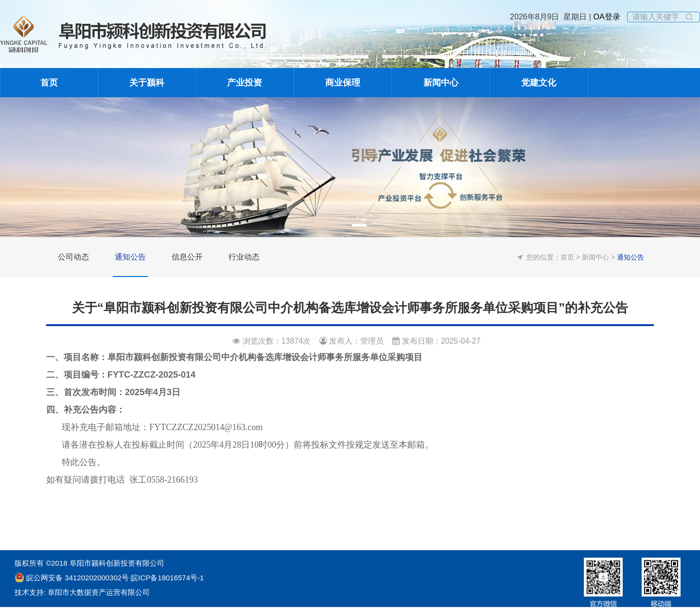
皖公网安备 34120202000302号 (78, 578)
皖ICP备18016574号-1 (166, 578)
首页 (49, 83)
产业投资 (245, 83)
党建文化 (539, 83)
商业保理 (343, 83)
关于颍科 (147, 83)
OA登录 (606, 17)
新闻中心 (441, 83)
